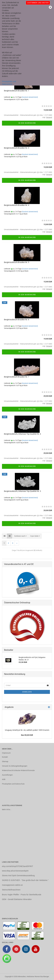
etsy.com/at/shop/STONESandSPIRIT (17, 866)
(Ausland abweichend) (30, 97)
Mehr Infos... (7, 809)
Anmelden (27, 692)
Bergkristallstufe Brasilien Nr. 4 (17, 205)
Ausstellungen (7, 775)
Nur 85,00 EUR (27, 735)
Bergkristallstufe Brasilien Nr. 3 (17, 148)
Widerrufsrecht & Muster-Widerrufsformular (18, 770)
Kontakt (5, 757)
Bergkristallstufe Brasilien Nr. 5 (17, 262)
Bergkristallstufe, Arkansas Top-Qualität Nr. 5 (22, 491)
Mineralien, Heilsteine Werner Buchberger (33, 977)
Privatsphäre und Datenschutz (13, 784)
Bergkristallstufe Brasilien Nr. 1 (17, 91)
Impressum (6, 753)
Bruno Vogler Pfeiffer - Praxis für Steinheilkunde (22, 895)
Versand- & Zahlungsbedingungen (15, 766)
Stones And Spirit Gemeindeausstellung (18, 875)
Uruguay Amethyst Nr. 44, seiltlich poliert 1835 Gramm (27, 730)
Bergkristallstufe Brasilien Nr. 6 (17, 320)
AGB (4, 779)
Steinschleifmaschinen (11, 890)
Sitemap (5, 761)
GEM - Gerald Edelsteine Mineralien (17, 899)
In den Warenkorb (27, 123)
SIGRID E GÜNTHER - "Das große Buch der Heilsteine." (25, 880)
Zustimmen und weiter (38, 3)
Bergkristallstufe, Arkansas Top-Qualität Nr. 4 (22, 434)
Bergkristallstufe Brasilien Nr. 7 (17, 377)
